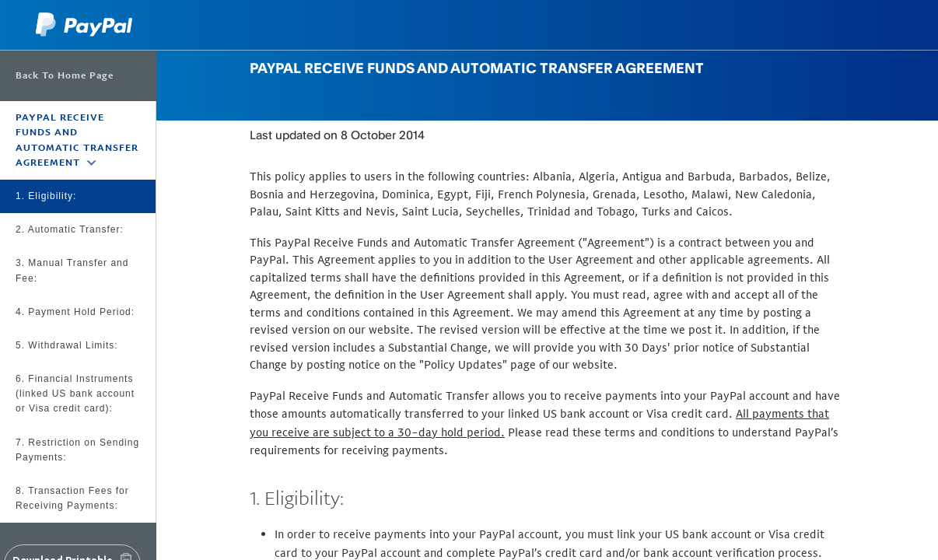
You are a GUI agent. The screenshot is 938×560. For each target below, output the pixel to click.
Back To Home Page (65, 75)
